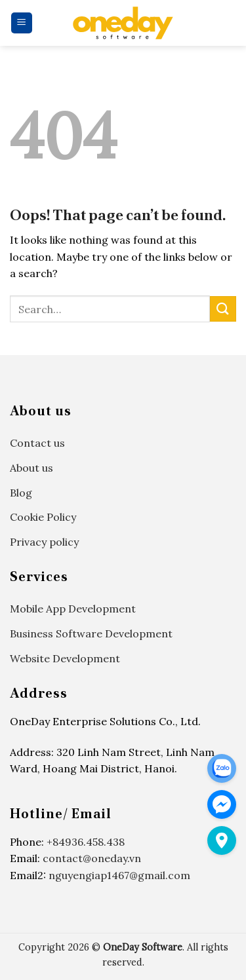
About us (31, 468)
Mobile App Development (73, 609)
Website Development (65, 658)
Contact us (37, 443)
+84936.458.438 (86, 842)
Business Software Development (91, 633)
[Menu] (22, 23)
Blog (21, 493)
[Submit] (223, 309)
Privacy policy (44, 542)
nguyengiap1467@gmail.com (119, 875)
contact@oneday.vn (92, 858)
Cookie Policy (43, 517)
